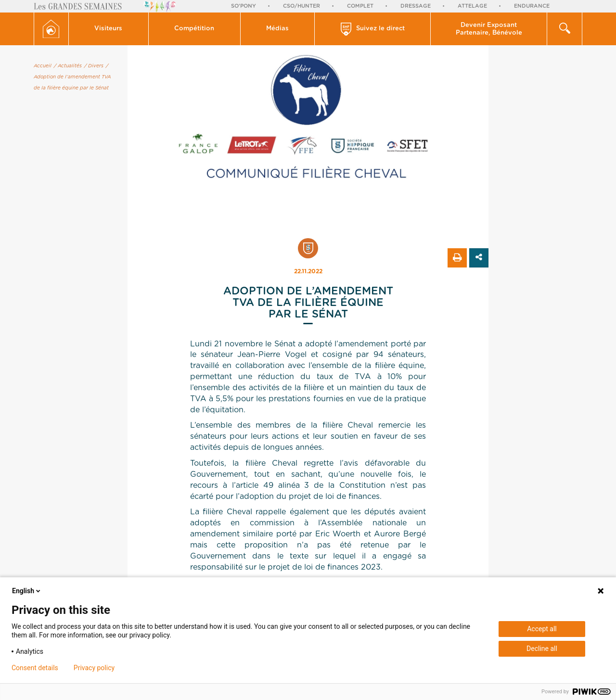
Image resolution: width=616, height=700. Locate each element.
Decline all (542, 649)
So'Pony (244, 6)
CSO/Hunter (302, 6)
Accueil (43, 66)
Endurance (532, 6)
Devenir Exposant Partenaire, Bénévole (489, 29)
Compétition (194, 29)
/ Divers (94, 66)
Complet (360, 6)
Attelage (472, 6)
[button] (109, 29)
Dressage (416, 6)
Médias (277, 29)
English (27, 591)
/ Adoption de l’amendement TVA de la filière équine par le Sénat (72, 77)
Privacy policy (94, 668)
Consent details (35, 668)
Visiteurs (108, 29)
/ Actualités (68, 66)
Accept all (542, 629)
